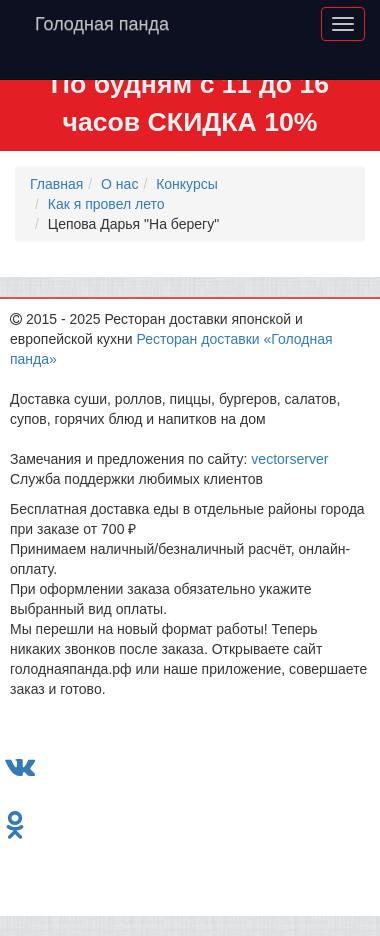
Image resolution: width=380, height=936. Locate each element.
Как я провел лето (106, 204)
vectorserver (289, 459)
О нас (119, 184)
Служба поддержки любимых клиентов (136, 479)
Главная (56, 184)
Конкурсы (187, 184)
